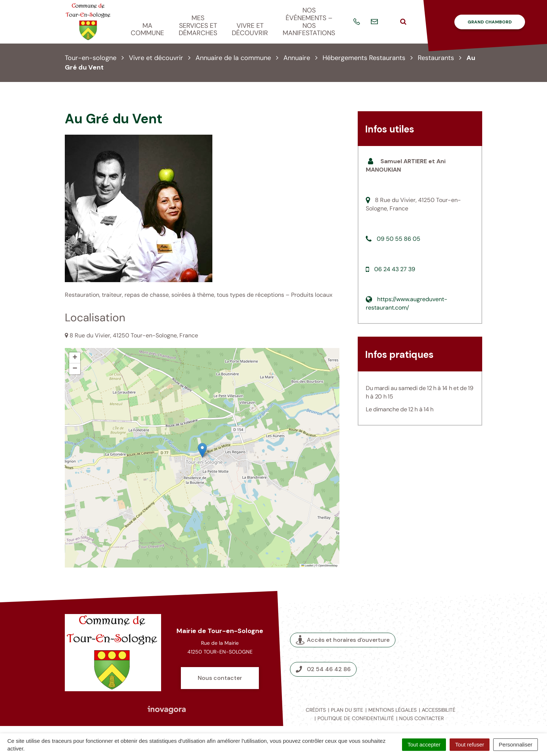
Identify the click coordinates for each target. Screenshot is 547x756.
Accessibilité (439, 710)
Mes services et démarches (198, 25)
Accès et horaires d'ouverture (343, 640)
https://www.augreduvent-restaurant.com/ (407, 303)
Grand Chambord (490, 22)
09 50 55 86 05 (399, 239)
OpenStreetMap (328, 566)
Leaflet (307, 566)
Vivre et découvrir (250, 29)
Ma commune (147, 29)
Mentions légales (392, 710)
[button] (202, 450)
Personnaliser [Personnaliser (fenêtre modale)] (516, 744)
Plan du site (347, 710)
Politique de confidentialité (356, 718)
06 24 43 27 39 (395, 269)
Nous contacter (220, 678)
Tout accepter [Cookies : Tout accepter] (424, 744)
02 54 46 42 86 (323, 669)
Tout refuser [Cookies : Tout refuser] (470, 744)
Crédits (316, 710)
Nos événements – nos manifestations (309, 22)
